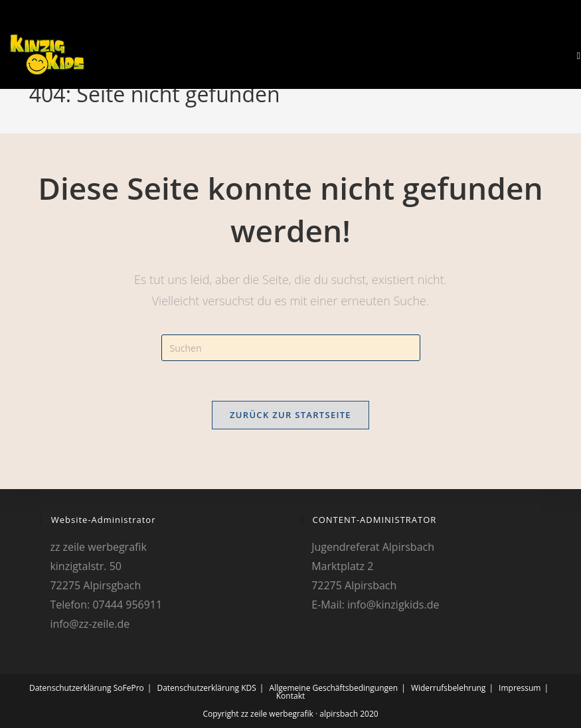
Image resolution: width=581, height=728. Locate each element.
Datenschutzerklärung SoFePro (87, 688)
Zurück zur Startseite (290, 415)
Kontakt (290, 696)
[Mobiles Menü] (574, 55)
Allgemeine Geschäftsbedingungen (334, 688)
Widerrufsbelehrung (448, 688)
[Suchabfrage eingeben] (291, 348)
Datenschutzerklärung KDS (206, 688)
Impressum (520, 688)
